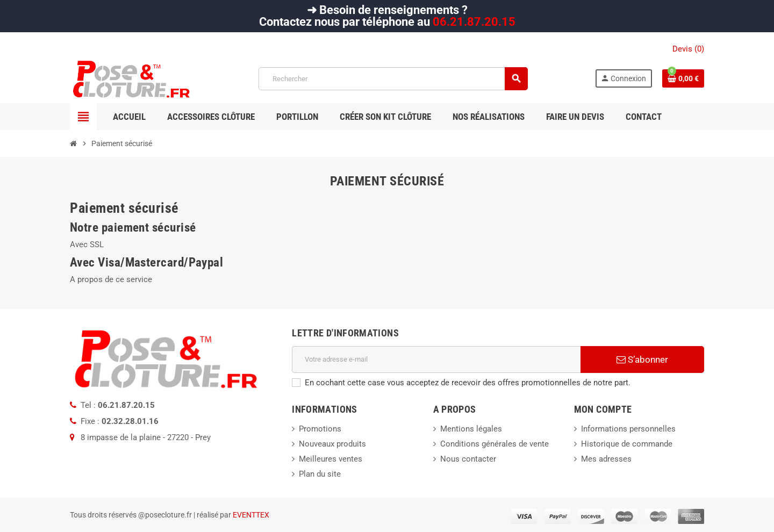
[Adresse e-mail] (436, 360)
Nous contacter (468, 459)
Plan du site (320, 474)
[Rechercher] (393, 79)
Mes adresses (606, 459)
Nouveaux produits (332, 444)
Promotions (320, 429)
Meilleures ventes (331, 459)
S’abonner (642, 360)
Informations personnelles (628, 429)
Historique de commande (627, 444)
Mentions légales (471, 429)
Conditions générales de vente (494, 444)
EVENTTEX (251, 515)
